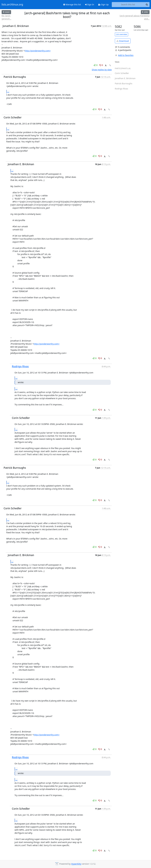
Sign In (90, 4)
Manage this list (72, 4)
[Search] (147, 5)
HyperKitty (76, 864)
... (8, 91)
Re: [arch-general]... (6, 17)
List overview (122, 34)
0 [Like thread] (96, 65)
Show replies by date (102, 70)
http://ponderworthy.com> (38, 51)
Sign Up (103, 4)
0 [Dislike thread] (101, 65)
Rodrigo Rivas (20, 366)
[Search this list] (128, 5)
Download (123, 41)
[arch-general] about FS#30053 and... (134, 17)
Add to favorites (124, 55)
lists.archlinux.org (12, 5)
